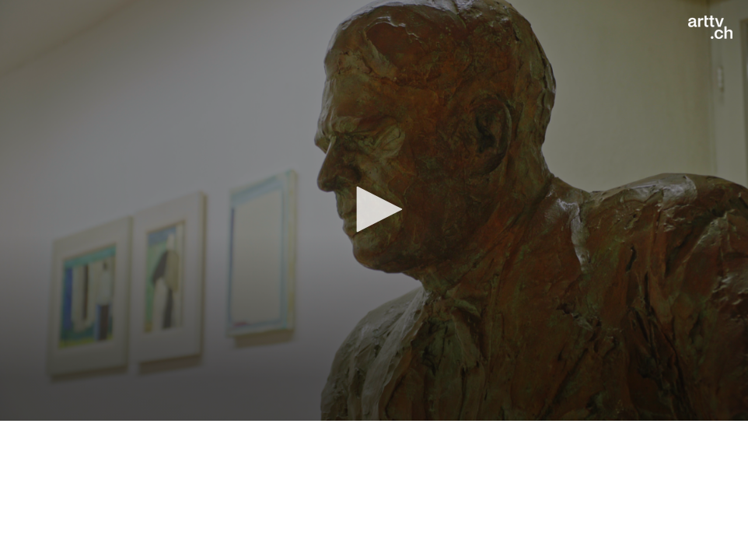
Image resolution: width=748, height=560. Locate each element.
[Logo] (710, 27)
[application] (374, 210)
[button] (374, 209)
